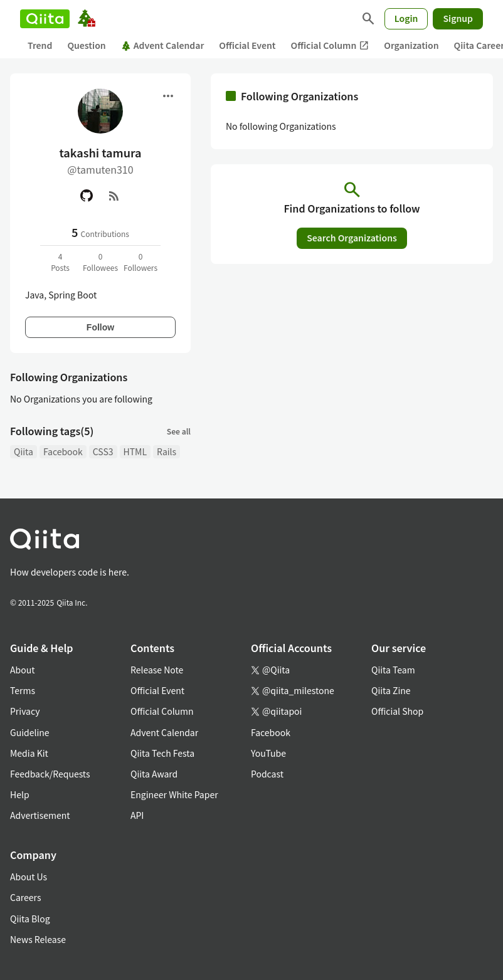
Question (86, 45)
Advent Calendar (163, 45)
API (137, 815)
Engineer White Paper (174, 794)
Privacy (25, 711)
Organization (411, 45)
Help (20, 794)
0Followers (140, 262)
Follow (100, 327)
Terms (23, 690)
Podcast (267, 774)
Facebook (63, 451)
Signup (458, 18)
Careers (25, 897)
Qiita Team (393, 670)
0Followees (100, 262)
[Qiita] (45, 19)
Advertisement (40, 815)
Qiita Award (154, 774)
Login (406, 18)
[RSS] (114, 196)
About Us (29, 877)
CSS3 (103, 451)
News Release (38, 939)
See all (179, 431)
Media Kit (29, 753)
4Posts (60, 262)
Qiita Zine (391, 690)
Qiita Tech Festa (162, 753)
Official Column (330, 45)
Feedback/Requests (50, 774)
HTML (135, 451)
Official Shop (397, 711)
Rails (167, 451)
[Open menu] (168, 96)
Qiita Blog (30, 919)
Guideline (30, 732)
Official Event (247, 45)
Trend (40, 45)
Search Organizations (352, 238)
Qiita (24, 451)
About (22, 670)
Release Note (157, 670)
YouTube (268, 753)
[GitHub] (87, 196)
